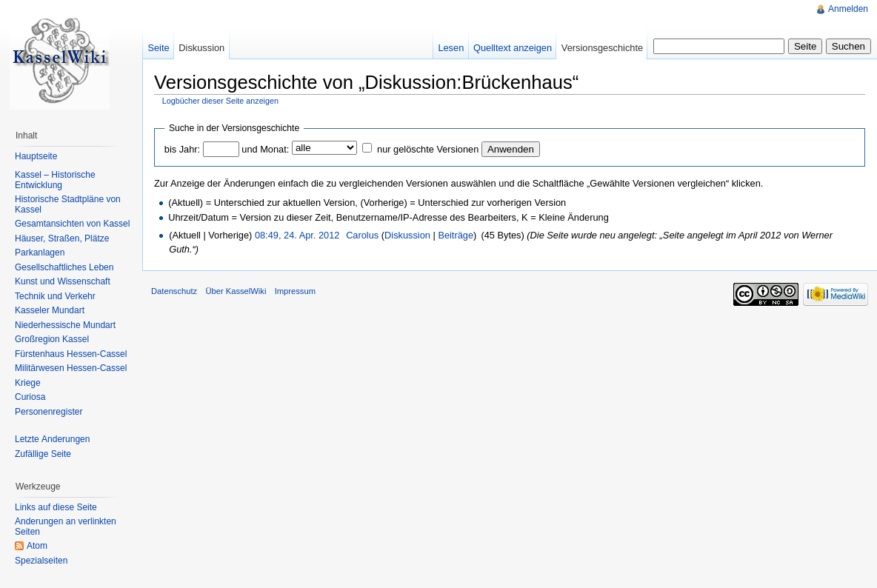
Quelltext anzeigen (513, 48)
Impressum (295, 291)
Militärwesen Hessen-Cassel (71, 368)
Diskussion (407, 235)
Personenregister (49, 412)
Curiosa (30, 397)
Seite (158, 48)
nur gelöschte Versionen (428, 149)
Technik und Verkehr (55, 296)
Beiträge (456, 235)
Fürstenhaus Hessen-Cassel (71, 354)
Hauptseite (36, 156)
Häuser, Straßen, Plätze (62, 238)
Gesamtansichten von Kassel (72, 224)
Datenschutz (174, 291)
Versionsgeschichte (602, 48)
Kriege (28, 383)
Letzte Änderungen (52, 439)
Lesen (451, 48)
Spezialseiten (41, 561)
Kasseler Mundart (50, 310)
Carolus (362, 235)
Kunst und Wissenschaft (63, 281)
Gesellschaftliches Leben (64, 267)
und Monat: (265, 149)
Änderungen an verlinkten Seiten (66, 527)
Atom (37, 546)
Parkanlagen (40, 253)
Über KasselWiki (236, 291)
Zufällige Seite (43, 454)
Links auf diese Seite (56, 507)
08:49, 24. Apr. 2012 (297, 235)
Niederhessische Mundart (65, 325)
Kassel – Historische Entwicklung (55, 180)
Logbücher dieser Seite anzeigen (220, 101)
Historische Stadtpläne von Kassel (68, 204)
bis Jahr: (182, 149)
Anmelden (848, 9)
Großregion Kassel (52, 339)
